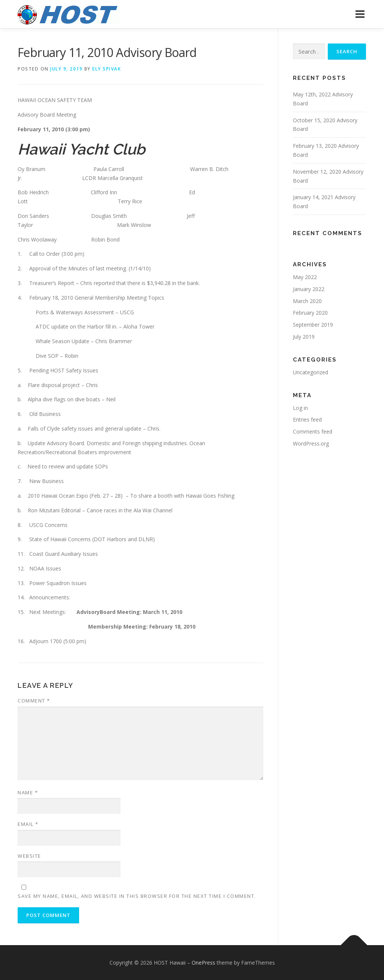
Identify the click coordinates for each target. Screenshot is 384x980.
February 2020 (310, 313)
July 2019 (304, 337)
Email (28, 824)
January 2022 (309, 289)
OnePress (203, 963)
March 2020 (307, 301)
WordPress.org (311, 443)
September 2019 (313, 325)
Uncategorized (310, 372)
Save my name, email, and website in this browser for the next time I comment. (137, 896)
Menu (360, 14)
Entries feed (307, 419)
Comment (34, 701)
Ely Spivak (106, 69)
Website (29, 856)
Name (28, 792)
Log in (300, 408)
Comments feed (313, 431)
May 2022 (305, 277)
